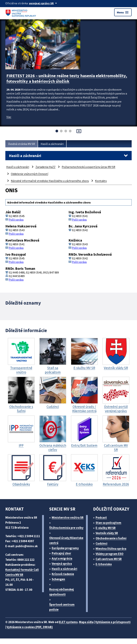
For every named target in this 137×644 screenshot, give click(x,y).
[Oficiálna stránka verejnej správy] (44, 3)
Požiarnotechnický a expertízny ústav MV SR (88, 167)
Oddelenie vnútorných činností (30, 174)
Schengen (58, 579)
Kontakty (101, 181)
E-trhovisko (104, 564)
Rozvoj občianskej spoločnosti (62, 592)
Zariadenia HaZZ (45, 167)
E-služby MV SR (106, 528)
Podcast (101, 518)
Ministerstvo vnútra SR (68, 518)
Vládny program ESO (110, 554)
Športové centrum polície (62, 607)
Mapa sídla (86, 622)
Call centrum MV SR (109, 559)
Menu (123, 12)
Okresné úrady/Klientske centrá (66, 540)
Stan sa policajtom (108, 523)
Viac (9, 117)
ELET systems (68, 622)
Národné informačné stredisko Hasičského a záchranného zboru (50, 181)
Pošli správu (16, 220)
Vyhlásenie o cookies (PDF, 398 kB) (30, 627)
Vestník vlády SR (107, 533)
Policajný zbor (61, 553)
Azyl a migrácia (62, 558)
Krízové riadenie (63, 574)
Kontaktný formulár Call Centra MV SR (22, 572)
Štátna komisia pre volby (66, 528)
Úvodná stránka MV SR (21, 144)
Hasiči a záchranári (52, 144)
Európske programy (65, 548)
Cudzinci (102, 543)
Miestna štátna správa (111, 549)
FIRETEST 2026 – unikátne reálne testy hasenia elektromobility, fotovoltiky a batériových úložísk (67, 78)
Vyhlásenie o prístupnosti (113, 622)
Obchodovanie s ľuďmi (111, 538)
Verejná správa (62, 564)
